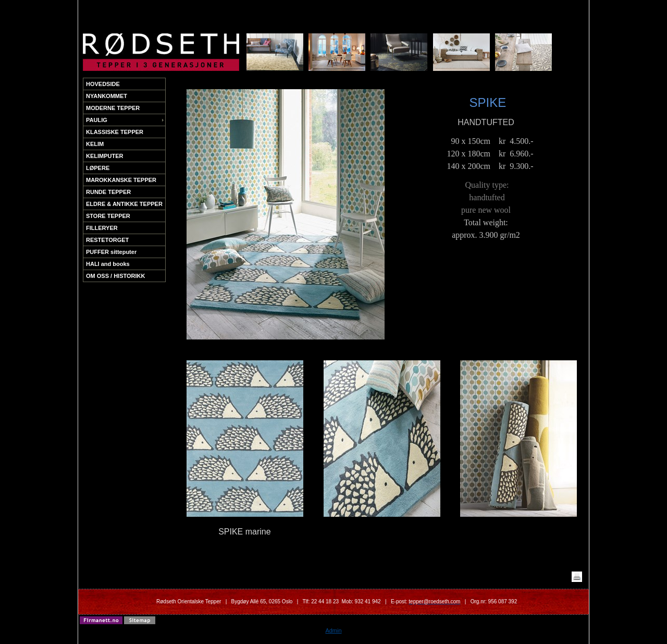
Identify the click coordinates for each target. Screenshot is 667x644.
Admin (333, 630)
